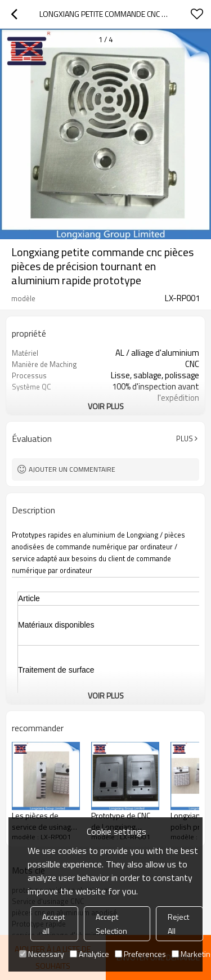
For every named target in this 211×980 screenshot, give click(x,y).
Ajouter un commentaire (72, 469)
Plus (185, 438)
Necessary (42, 954)
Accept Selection (111, 924)
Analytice (89, 954)
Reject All (178, 924)
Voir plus (106, 406)
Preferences (140, 954)
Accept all (53, 924)
